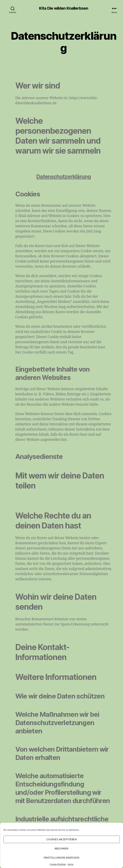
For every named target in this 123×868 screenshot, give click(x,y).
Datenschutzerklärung (63, 177)
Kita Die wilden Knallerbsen (63, 8)
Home (70, 864)
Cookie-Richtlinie (58, 864)
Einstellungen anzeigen (62, 858)
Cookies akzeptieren (62, 839)
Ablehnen (61, 848)
